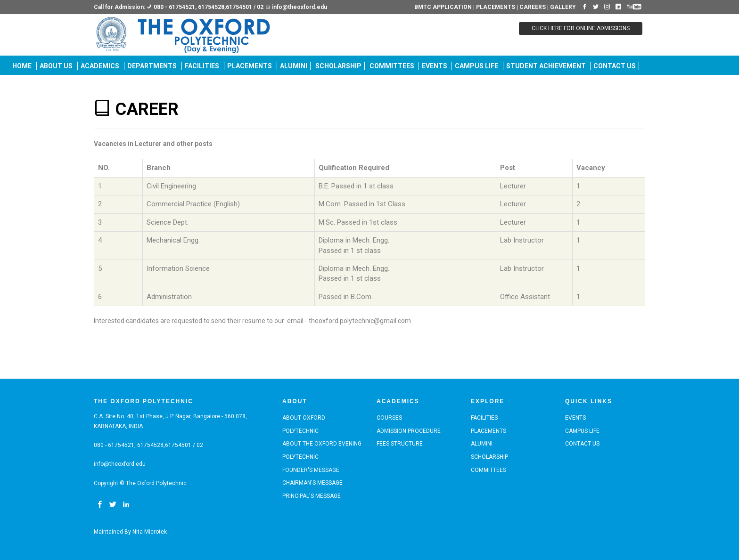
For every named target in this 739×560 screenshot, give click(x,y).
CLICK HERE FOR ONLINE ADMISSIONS (581, 28)
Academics (100, 66)
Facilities (202, 66)
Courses (389, 418)
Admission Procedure (409, 431)
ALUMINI (294, 66)
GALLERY (563, 7)
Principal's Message (312, 496)
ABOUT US (56, 66)
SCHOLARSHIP (338, 66)
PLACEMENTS (496, 7)
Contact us (615, 66)
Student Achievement (547, 66)
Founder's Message (311, 470)
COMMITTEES (393, 66)
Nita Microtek (150, 532)
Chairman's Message (312, 483)
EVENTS (435, 66)
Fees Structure (400, 444)
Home (22, 66)
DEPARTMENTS (152, 66)
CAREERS (533, 7)
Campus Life (476, 66)
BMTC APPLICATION (444, 7)
